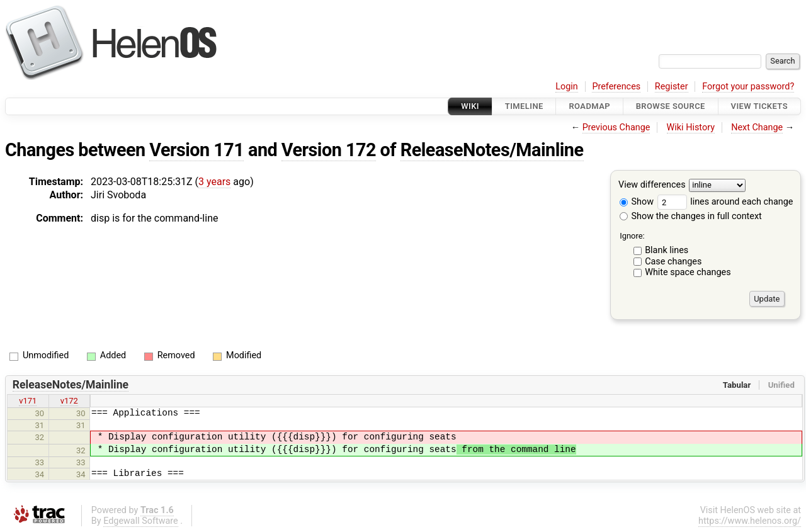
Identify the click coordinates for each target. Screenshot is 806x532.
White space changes (688, 272)
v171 (28, 401)
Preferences (616, 87)
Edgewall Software (141, 521)
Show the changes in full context (691, 216)
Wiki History (691, 127)
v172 (69, 401)
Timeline (524, 106)
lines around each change (725, 202)
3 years (214, 182)
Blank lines (667, 250)
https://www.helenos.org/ (750, 521)
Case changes (673, 262)
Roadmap (589, 106)
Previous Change (616, 127)
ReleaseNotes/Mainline (492, 150)
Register (672, 87)
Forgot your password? (748, 87)
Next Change (757, 127)
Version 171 (196, 150)
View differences (652, 185)
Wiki (470, 106)
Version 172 (329, 150)
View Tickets (759, 106)
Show (637, 202)
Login (567, 87)
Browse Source (671, 106)
